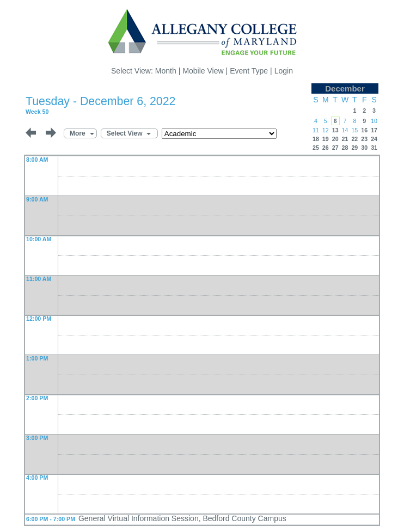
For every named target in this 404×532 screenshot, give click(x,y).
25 (316, 148)
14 (345, 130)
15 (354, 130)
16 (364, 130)
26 (326, 148)
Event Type (249, 71)
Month (166, 71)
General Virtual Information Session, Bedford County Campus (182, 518)
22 (354, 139)
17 (374, 130)
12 (326, 130)
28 (345, 148)
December (345, 88)
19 (326, 139)
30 (364, 148)
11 (316, 130)
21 (345, 139)
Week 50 (37, 112)
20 (335, 139)
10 (374, 121)
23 (364, 139)
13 (335, 130)
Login (284, 71)
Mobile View (203, 71)
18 (316, 139)
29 (354, 148)
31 (374, 148)
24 (374, 139)
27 (335, 148)
